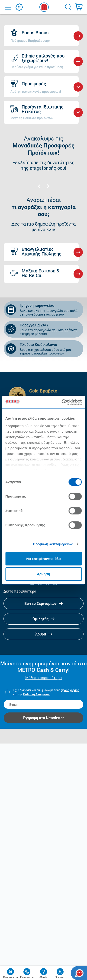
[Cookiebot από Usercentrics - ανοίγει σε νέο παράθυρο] (62, 402)
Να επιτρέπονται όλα (43, 559)
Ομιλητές (43, 619)
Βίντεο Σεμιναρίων (43, 603)
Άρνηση (43, 574)
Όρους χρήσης (70, 690)
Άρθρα (44, 634)
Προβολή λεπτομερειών (53, 544)
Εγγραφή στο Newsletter (43, 718)
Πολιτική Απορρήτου (37, 694)
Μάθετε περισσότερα (43, 678)
